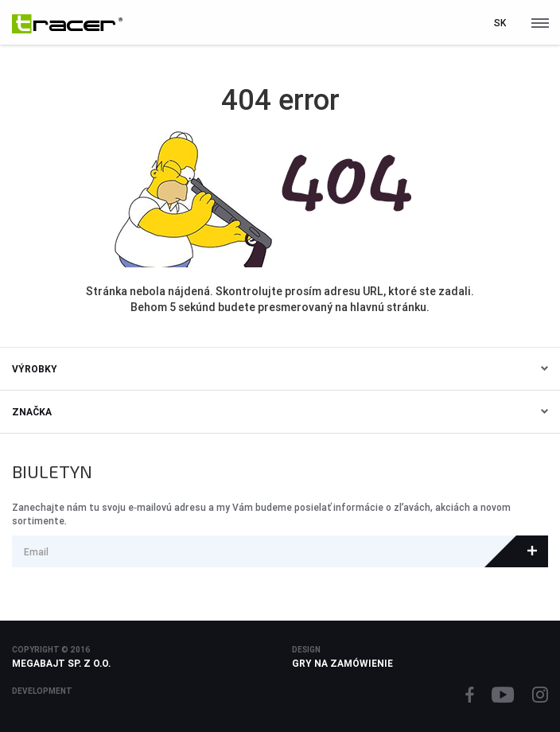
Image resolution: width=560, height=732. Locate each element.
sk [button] (500, 23)
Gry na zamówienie (342, 663)
